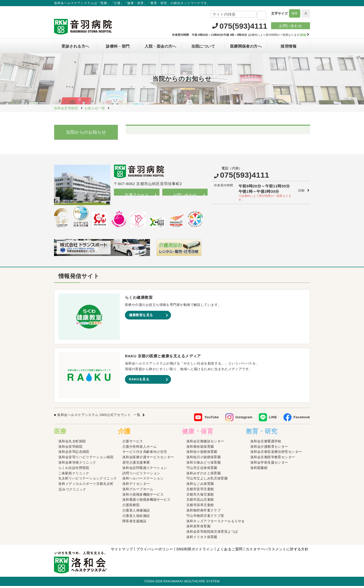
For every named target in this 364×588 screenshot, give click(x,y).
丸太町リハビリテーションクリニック (88, 480)
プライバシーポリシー (155, 551)
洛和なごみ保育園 (200, 486)
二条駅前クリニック (74, 475)
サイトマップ (122, 551)
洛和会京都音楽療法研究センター (276, 454)
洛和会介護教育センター (269, 448)
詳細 (301, 190)
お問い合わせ (291, 26)
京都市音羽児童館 (200, 491)
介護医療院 (131, 507)
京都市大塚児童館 (200, 496)
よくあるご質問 (229, 551)
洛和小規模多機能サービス (143, 496)
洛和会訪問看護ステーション (145, 470)
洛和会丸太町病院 (72, 443)
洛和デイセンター (136, 486)
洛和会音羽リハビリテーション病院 (86, 459)
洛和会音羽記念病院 (74, 454)
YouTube (212, 419)
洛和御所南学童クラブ (204, 512)
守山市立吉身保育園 (202, 470)
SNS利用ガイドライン (195, 551)
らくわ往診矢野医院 (74, 470)
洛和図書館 (259, 470)
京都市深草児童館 (200, 507)
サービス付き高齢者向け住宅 (145, 454)
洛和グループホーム (138, 491)
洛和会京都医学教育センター (273, 459)
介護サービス (133, 443)
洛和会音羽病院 (70, 448)
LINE (273, 419)
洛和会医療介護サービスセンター (148, 459)
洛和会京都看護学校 (266, 443)
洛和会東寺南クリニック (77, 464)
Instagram (244, 419)
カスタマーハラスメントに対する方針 (277, 551)
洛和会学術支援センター (269, 464)
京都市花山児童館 (200, 502)
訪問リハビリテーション (141, 475)
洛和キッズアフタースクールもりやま (216, 523)
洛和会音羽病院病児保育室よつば (212, 534)
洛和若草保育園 (198, 528)
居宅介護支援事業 (136, 464)
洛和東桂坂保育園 (200, 448)
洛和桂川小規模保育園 (204, 459)
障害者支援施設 (134, 523)
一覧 (137, 417)
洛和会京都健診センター (205, 443)
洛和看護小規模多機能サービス (146, 502)
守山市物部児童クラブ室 (205, 518)
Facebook (302, 419)
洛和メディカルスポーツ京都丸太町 (86, 486)
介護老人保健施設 (136, 512)
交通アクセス (137, 195)
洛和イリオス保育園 (202, 539)
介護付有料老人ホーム (140, 448)
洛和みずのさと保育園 (204, 475)
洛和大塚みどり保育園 (204, 464)
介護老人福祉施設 (136, 518)
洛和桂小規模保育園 (202, 454)
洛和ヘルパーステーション (143, 480)
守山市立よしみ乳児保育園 (207, 480)
